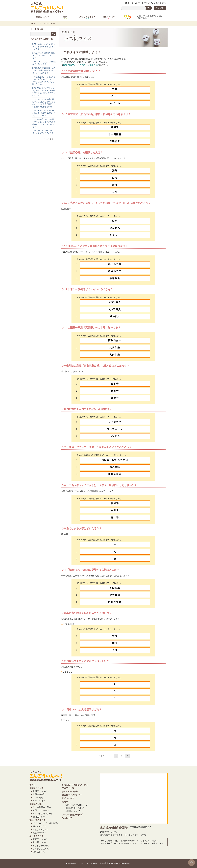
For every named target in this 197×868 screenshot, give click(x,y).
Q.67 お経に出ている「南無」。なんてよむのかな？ (43, 132)
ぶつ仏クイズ (39, 852)
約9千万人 (115, 309)
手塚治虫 (115, 278)
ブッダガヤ (115, 422)
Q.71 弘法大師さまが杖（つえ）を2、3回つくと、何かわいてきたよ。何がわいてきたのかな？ (44, 92)
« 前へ (102, 756)
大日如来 (115, 348)
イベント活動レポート (43, 814)
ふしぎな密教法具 (41, 846)
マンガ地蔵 (38, 798)
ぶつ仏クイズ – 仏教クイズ (47, 23)
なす (115, 221)
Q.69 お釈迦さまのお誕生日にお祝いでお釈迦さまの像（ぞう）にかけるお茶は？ (44, 113)
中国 (115, 89)
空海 (115, 178)
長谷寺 (115, 384)
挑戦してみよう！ (87, 18)
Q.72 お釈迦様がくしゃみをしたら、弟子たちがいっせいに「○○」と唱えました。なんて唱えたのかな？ (44, 81)
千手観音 (115, 142)
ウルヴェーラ (115, 429)
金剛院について (43, 18)
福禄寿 (115, 503)
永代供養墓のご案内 (42, 807)
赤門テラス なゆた (41, 810)
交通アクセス (159, 3)
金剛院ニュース (40, 817)
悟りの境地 (115, 474)
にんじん (115, 228)
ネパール (115, 103)
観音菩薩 (115, 595)
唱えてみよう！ (40, 826)
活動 (65, 18)
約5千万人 (115, 302)
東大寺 (115, 398)
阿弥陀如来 (115, 340)
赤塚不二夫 (115, 271)
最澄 (115, 185)
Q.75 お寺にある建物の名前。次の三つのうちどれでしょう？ (44, 55)
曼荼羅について (40, 842)
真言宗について (40, 839)
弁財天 (115, 510)
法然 (115, 171)
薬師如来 (115, 355)
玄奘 (115, 192)
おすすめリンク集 (70, 792)
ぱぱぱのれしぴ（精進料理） (46, 823)
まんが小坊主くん (41, 849)
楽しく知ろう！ (110, 18)
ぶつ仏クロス (81, 65)
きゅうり (115, 235)
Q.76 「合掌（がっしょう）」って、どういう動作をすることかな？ (44, 47)
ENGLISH (160, 8)
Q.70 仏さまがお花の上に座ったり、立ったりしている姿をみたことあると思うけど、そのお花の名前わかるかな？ (44, 103)
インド (115, 96)
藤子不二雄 (115, 264)
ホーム (129, 3)
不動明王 (115, 588)
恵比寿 (115, 517)
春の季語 (115, 467)
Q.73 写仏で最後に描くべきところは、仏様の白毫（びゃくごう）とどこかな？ (44, 70)
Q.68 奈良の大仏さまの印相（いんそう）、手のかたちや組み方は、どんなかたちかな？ (44, 123)
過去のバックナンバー (72, 795)
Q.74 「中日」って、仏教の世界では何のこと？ (44, 63)
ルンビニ (115, 436)
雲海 (115, 643)
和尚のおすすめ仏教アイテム (75, 785)
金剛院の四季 (39, 794)
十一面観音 (115, 134)
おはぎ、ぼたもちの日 (115, 460)
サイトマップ (142, 3)
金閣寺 (115, 391)
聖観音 (115, 127)
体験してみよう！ (41, 830)
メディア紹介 (39, 801)
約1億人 (115, 317)
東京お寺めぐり (40, 833)
